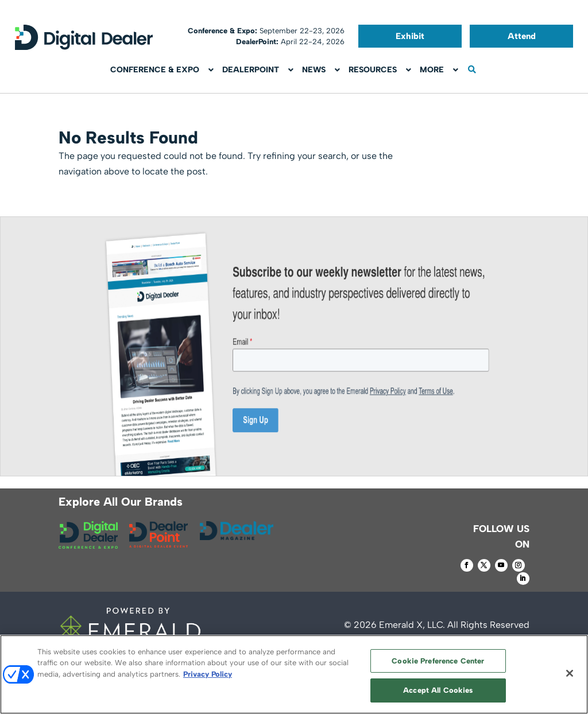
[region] (294, 674)
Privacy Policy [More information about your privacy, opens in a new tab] (208, 674)
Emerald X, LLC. (412, 625)
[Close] (570, 673)
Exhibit (410, 36)
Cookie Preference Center (438, 661)
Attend (522, 36)
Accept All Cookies (438, 690)
